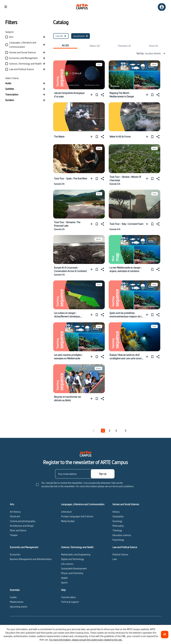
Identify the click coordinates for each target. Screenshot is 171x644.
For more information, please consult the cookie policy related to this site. (86, 640)
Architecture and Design (22, 526)
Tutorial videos (68, 597)
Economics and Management (24, 547)
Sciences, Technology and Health (77, 547)
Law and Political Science (125, 547)
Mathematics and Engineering (76, 554)
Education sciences (122, 535)
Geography (118, 516)
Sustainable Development (74, 568)
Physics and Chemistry (72, 573)
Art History (15, 512)
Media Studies (68, 521)
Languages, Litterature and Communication (83, 504)
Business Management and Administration (31, 559)
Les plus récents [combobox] (155, 53)
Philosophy (118, 526)
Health (64, 578)
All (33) (65, 46)
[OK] (165, 635)
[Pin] (97, 95)
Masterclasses (17, 602)
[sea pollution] (81, 36)
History (116, 512)
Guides (13, 597)
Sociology (117, 521)
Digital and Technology (73, 559)
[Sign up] (103, 474)
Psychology (118, 540)
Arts (12, 504)
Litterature (66, 512)
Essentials (15, 590)
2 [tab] (109, 431)
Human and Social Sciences (126, 504)
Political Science (120, 554)
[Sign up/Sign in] (162, 7)
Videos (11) (95, 46)
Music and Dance (18, 530)
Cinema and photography (23, 521)
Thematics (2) (124, 46)
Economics (15, 554)
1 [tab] (103, 431)
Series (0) (154, 46)
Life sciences (67, 564)
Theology (117, 530)
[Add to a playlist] (92, 95)
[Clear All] (61, 36)
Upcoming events (19, 607)
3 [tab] (116, 431)
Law (115, 559)
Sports (64, 583)
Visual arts (15, 516)
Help (63, 590)
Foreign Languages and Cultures (77, 516)
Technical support (70, 602)
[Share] (102, 95)
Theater (14, 535)
